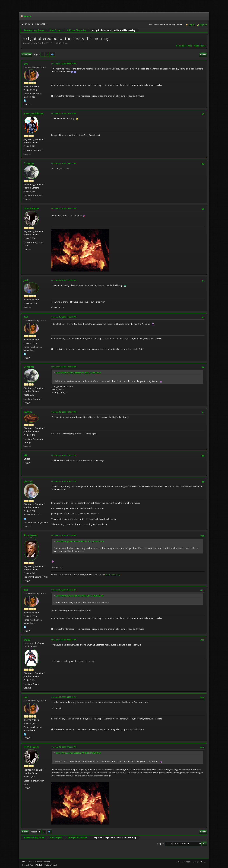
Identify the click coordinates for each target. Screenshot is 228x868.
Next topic (200, 46)
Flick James (31, 535)
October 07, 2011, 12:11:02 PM (64, 367)
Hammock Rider (34, 113)
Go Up (25, 832)
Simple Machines (44, 862)
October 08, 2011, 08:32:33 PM (64, 747)
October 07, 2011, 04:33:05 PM (64, 697)
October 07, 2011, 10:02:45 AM (64, 113)
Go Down (27, 55)
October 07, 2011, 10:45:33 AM (64, 163)
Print (203, 55)
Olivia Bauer (31, 209)
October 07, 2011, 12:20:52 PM (64, 455)
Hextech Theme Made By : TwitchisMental (40, 865)
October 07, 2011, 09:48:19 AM (64, 64)
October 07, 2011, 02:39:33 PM (64, 640)
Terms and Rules (190, 862)
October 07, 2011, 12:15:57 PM (64, 412)
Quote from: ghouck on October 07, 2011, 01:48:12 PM (80, 541)
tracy (27, 640)
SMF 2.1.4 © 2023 (29, 862)
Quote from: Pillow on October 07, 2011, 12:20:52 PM (80, 596)
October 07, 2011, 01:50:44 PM (64, 535)
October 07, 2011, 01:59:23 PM (64, 590)
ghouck (28, 481)
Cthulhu (29, 163)
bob (26, 64)
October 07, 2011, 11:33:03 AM (64, 280)
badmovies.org (113, 575)
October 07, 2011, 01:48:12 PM (64, 481)
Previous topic (184, 46)
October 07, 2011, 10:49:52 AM (64, 208)
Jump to (160, 843)
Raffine (28, 412)
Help (179, 862)
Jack (26, 280)
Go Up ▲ (202, 862)
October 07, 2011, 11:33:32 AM (64, 317)
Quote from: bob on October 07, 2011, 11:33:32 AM (79, 373)
